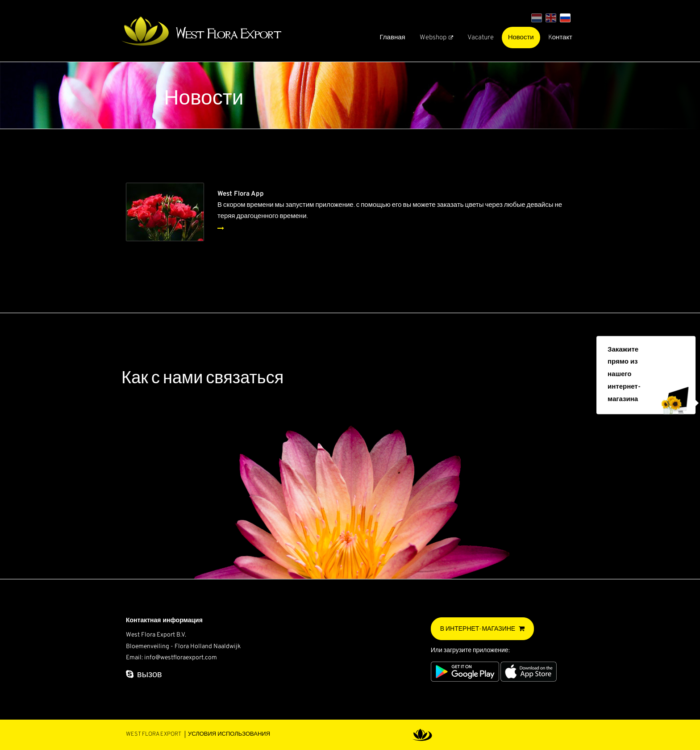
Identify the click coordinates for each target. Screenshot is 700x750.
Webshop (433, 38)
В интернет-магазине (478, 629)
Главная (393, 38)
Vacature (481, 38)
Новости (521, 38)
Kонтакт (560, 38)
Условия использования (229, 734)
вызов (150, 675)
